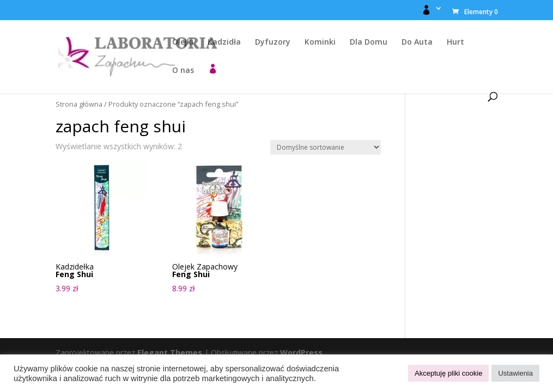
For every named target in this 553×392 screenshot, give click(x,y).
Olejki (183, 42)
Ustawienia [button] (515, 373)
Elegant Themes (170, 353)
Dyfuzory (273, 42)
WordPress (301, 353)
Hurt (455, 42)
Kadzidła (224, 42)
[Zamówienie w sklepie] (326, 147)
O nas (183, 71)
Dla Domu (369, 42)
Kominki (320, 42)
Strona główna (79, 104)
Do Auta (417, 42)
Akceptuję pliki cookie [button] (448, 373)
